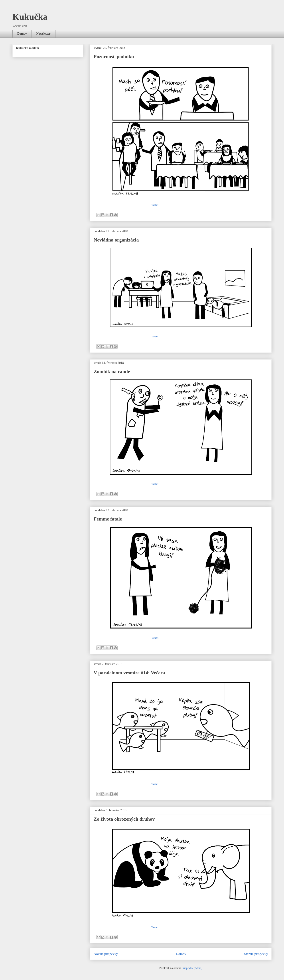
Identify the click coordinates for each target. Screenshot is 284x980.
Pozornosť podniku (114, 56)
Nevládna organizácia (116, 240)
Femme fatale (108, 519)
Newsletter (43, 34)
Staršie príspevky (256, 954)
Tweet (155, 205)
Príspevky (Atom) (192, 968)
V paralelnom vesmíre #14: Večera (129, 673)
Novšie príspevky (106, 954)
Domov (22, 34)
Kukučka (30, 17)
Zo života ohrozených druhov (124, 819)
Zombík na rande (112, 371)
